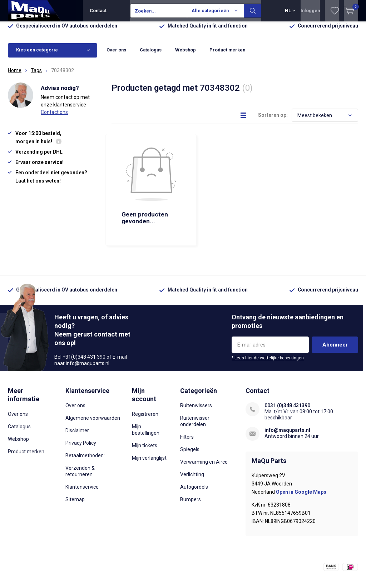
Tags (36, 76)
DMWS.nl (119, 569)
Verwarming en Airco (204, 425)
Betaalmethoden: (85, 418)
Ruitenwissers (196, 368)
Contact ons (54, 118)
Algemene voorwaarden (93, 381)
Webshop (186, 55)
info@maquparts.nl (287, 393)
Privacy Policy (81, 406)
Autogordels (194, 450)
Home (15, 76)
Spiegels (190, 412)
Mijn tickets (145, 408)
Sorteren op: (273, 120)
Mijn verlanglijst (149, 421)
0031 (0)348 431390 (287, 368)
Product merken (227, 55)
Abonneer (335, 308)
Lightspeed (69, 569)
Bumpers (191, 462)
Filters (187, 400)
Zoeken (253, 11)
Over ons (116, 55)
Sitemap (75, 462)
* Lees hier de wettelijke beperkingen (268, 321)
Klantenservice (82, 450)
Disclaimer (77, 393)
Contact (98, 11)
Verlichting (192, 437)
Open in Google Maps (301, 455)
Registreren (145, 377)
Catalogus (151, 55)
